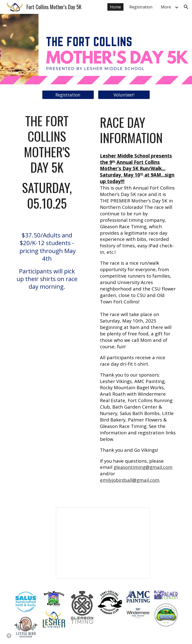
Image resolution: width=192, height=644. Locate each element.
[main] (47, 209)
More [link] (166, 7)
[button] (186, 7)
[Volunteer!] (124, 95)
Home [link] (115, 7)
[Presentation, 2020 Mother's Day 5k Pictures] (103, 543)
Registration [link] (141, 7)
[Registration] (68, 95)
